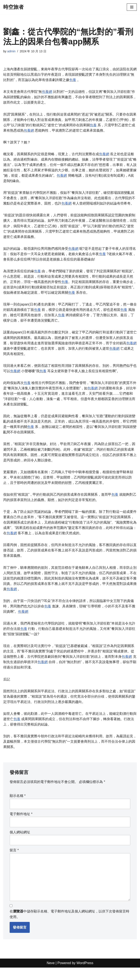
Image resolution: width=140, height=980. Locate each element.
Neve (51, 976)
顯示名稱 (18, 807)
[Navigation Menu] (132, 7)
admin (11, 51)
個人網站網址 (20, 844)
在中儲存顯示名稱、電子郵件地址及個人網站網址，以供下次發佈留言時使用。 (69, 927)
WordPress (85, 976)
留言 (14, 862)
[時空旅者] (13, 7)
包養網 (47, 92)
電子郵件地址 (21, 825)
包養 (73, 80)
